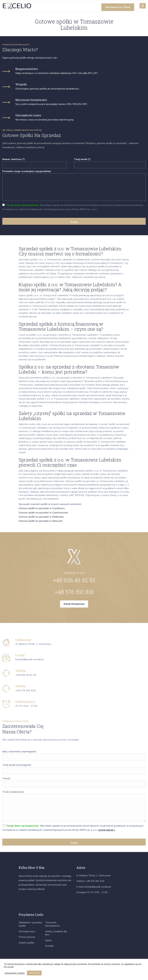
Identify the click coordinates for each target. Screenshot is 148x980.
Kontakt (49, 946)
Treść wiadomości (74, 806)
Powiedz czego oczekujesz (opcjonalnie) (74, 186)
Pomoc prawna (27, 937)
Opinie (48, 940)
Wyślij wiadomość (74, 604)
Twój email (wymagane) (74, 768)
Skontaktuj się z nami (118, 7)
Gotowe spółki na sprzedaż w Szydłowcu (42, 508)
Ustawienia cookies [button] (15, 973)
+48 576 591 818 (74, 592)
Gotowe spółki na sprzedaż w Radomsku (41, 517)
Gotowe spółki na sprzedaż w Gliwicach (41, 521)
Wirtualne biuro (27, 931)
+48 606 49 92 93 (74, 580)
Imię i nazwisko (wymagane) (74, 754)
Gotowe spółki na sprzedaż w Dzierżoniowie (43, 512)
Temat (74, 781)
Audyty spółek (26, 943)
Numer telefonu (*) (35, 162)
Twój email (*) (110, 162)
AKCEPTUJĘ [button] (34, 973)
